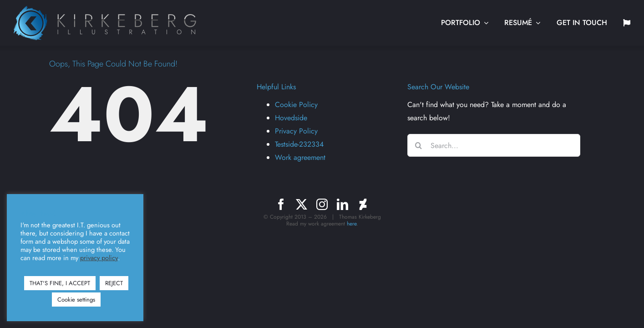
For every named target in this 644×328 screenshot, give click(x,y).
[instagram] (322, 204)
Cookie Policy (296, 105)
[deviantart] (363, 204)
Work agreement (300, 157)
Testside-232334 (299, 144)
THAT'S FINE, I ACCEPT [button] (60, 283)
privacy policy (99, 258)
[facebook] (281, 204)
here (352, 224)
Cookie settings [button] (76, 300)
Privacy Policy (296, 131)
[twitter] (302, 204)
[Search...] (494, 145)
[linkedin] (342, 204)
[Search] (419, 145)
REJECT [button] (114, 283)
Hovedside (291, 118)
